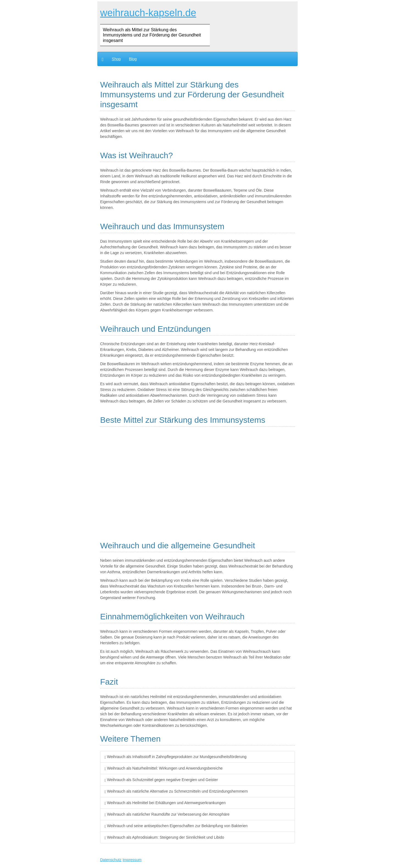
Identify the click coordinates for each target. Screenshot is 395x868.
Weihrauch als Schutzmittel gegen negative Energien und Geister (161, 780)
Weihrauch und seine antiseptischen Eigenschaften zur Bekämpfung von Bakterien (176, 826)
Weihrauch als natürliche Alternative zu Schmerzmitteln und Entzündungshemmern (176, 791)
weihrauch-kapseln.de (148, 13)
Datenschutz (111, 860)
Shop (116, 59)
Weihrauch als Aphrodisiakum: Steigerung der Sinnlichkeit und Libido (164, 837)
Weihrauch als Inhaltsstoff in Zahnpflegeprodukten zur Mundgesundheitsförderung (176, 757)
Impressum (132, 860)
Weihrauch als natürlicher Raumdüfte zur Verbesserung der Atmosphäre (167, 814)
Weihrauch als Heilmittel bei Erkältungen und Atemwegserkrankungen (165, 803)
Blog (133, 59)
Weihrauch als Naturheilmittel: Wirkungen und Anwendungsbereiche (164, 768)
